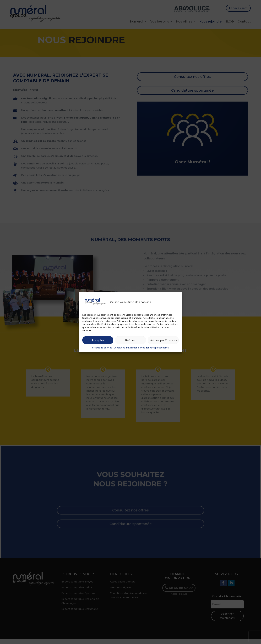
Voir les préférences (163, 340)
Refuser (130, 340)
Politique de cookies (101, 348)
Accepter (98, 340)
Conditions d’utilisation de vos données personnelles (141, 348)
